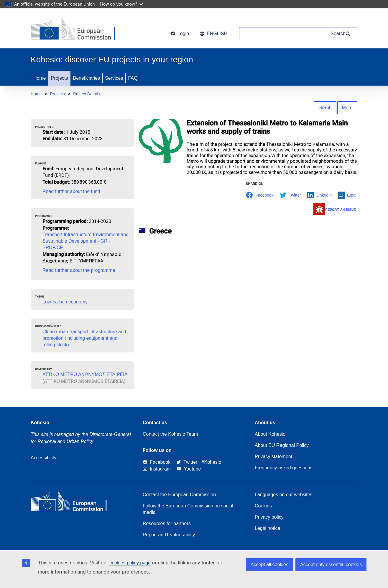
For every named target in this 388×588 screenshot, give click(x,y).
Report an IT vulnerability (169, 535)
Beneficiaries (86, 78)
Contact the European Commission (179, 495)
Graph (325, 108)
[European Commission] (78, 30)
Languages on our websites (284, 495)
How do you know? (122, 4)
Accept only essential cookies (331, 565)
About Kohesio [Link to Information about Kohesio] (270, 434)
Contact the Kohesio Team (170, 434)
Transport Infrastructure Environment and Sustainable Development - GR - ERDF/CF (86, 241)
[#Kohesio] (212, 462)
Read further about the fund (71, 191)
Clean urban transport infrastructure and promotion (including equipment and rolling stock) (84, 338)
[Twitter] (187, 462)
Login (180, 34)
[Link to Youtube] (189, 469)
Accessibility (43, 458)
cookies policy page (130, 563)
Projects (60, 78)
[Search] (342, 34)
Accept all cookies (269, 565)
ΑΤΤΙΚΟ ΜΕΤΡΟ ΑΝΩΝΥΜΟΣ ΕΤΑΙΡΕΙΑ (85, 374)
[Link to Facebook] (157, 462)
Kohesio (40, 423)
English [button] (213, 34)
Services (114, 78)
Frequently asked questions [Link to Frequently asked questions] (284, 468)
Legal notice (267, 528)
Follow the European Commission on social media (188, 509)
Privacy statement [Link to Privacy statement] (273, 456)
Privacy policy (269, 517)
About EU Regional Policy (282, 445)
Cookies (263, 506)
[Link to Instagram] (157, 469)
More (347, 108)
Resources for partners (167, 524)
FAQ (133, 78)
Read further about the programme (79, 270)
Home (40, 78)
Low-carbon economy (65, 302)
